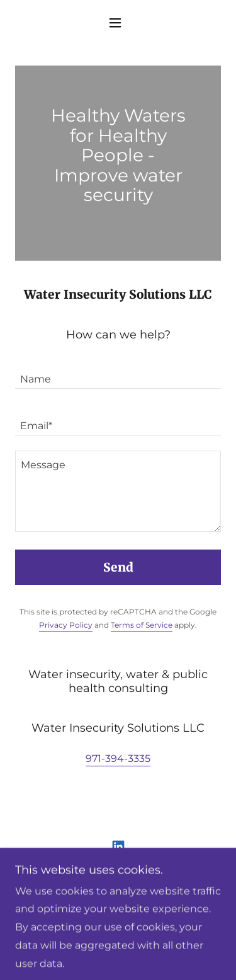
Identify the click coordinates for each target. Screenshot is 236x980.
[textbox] (118, 373)
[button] (118, 23)
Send (118, 567)
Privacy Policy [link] (66, 625)
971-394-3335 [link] (118, 758)
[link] (118, 846)
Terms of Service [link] (142, 625)
